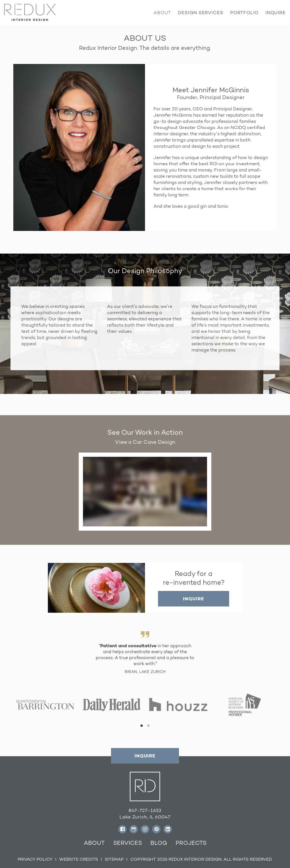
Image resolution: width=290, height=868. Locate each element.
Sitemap (114, 859)
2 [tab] (148, 726)
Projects (191, 843)
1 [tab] (142, 726)
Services (128, 843)
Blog (159, 843)
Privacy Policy (35, 859)
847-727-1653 (145, 810)
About (94, 843)
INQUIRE (193, 599)
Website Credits (79, 859)
